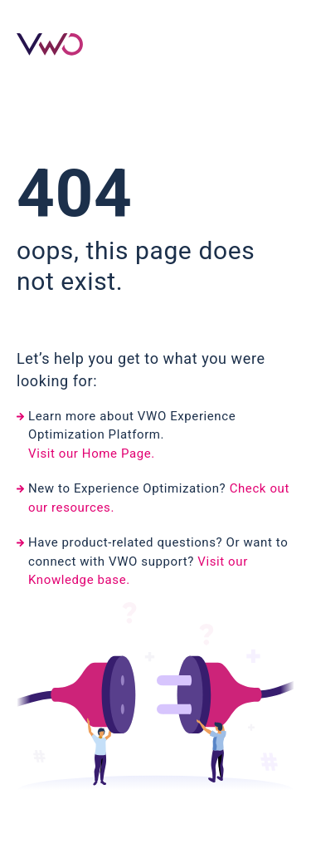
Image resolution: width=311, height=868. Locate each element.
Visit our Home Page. (92, 454)
